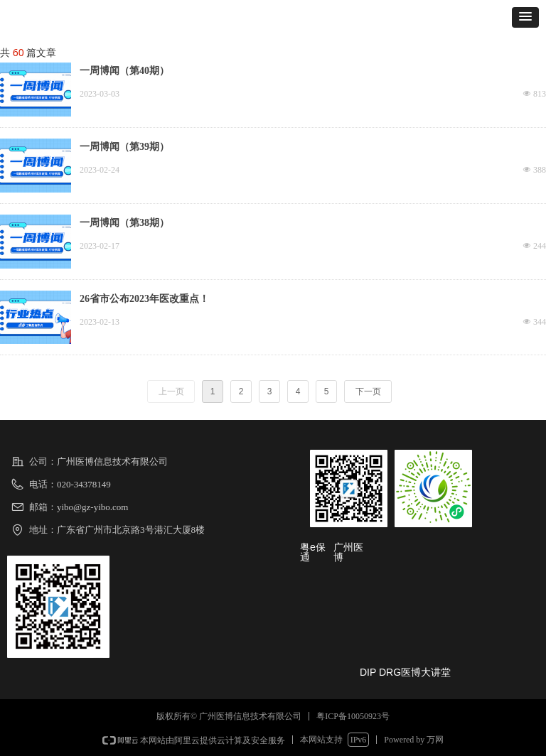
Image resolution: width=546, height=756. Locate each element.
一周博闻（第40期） (124, 71)
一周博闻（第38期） (124, 223)
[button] (525, 17)
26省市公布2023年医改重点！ (144, 299)
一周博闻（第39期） (124, 147)
